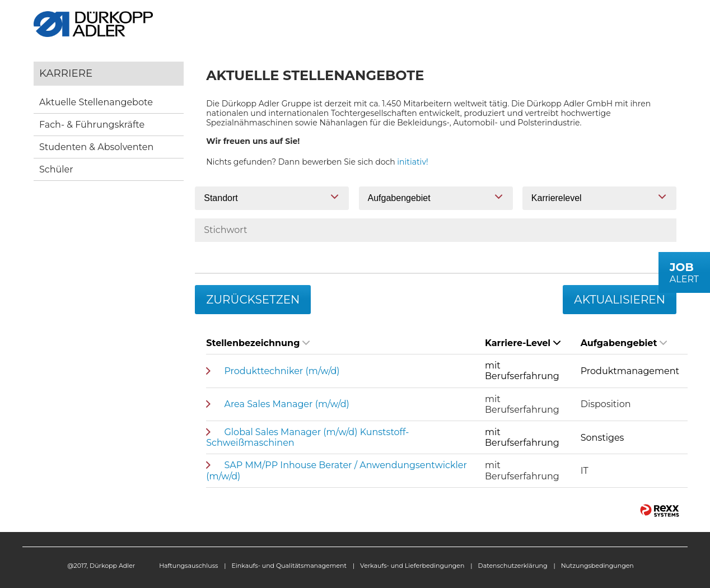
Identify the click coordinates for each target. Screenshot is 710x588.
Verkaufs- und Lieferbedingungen (412, 566)
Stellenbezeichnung (258, 343)
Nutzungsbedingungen (597, 566)
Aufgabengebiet (624, 343)
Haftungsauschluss (188, 566)
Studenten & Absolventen (96, 147)
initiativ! (412, 162)
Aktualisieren (620, 300)
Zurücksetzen (253, 300)
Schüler (56, 169)
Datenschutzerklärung (513, 566)
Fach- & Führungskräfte (92, 125)
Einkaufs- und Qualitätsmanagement (289, 566)
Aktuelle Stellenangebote (96, 102)
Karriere (66, 73)
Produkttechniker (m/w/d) (282, 371)
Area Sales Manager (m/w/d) (286, 404)
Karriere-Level (523, 343)
